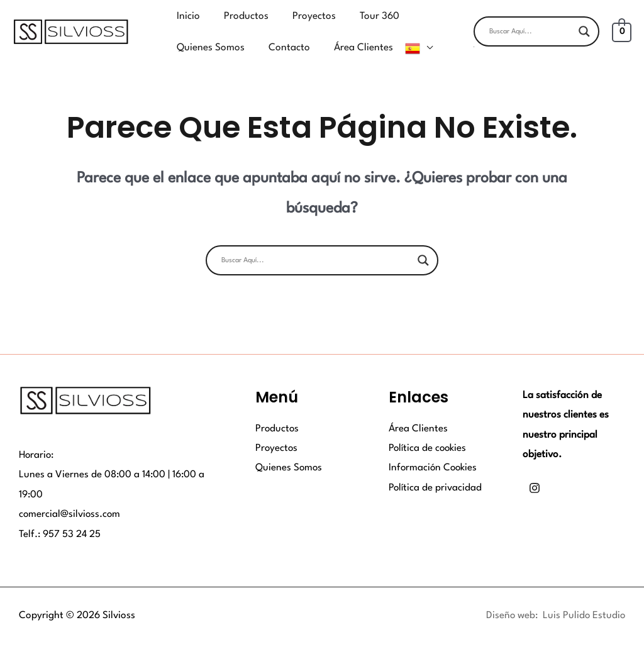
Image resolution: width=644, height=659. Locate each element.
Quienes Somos (289, 451)
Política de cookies (428, 432)
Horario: (37, 438)
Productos (278, 412)
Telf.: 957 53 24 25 (60, 518)
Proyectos (277, 432)
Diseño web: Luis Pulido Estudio (555, 599)
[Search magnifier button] (584, 23)
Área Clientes (418, 412)
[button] (536, 39)
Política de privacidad (436, 472)
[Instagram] (535, 472)
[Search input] (531, 23)
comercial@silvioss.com (70, 498)
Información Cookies (434, 451)
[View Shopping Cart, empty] (622, 23)
